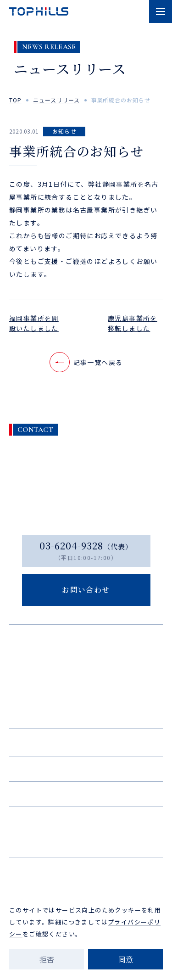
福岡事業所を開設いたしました (34, 323)
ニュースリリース (56, 100)
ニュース (86, 819)
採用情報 (86, 794)
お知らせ (65, 131)
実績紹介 (86, 768)
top (15, 100)
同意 (126, 959)
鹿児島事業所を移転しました (133, 323)
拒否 (47, 959)
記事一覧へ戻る (86, 362)
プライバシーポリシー (86, 880)
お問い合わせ (86, 844)
